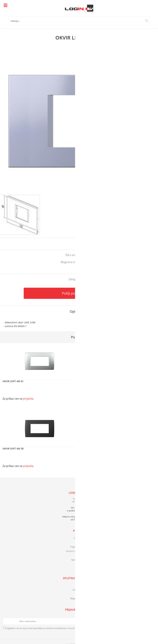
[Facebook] (79, 567)
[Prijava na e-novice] (151, 621)
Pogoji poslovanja (79, 547)
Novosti (79, 594)
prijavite (149, 244)
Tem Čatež (91, 262)
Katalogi (79, 585)
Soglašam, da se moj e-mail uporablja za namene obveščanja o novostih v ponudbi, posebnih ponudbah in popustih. (64, 628)
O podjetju (79, 538)
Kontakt (79, 542)
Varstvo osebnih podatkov (79, 551)
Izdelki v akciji (79, 590)
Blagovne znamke (79, 598)
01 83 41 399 (81, 508)
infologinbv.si (84, 511)
